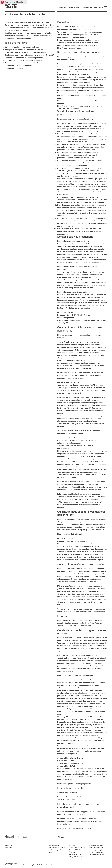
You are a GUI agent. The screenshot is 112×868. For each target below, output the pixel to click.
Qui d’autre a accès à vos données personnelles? (24, 60)
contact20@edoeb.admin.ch (75, 797)
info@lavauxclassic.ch (77, 857)
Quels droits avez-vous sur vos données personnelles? (26, 52)
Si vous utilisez (70, 758)
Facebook (8, 845)
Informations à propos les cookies (18, 66)
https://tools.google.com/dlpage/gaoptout (74, 784)
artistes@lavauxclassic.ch (99, 855)
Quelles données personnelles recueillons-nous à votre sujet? (29, 55)
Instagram (8, 848)
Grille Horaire (74, 7)
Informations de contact (14, 68)
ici (80, 774)
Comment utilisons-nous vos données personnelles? (25, 58)
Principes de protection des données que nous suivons (26, 50)
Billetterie (62, 7)
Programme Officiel (89, 7)
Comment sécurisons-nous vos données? (21, 63)
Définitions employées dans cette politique (22, 47)
